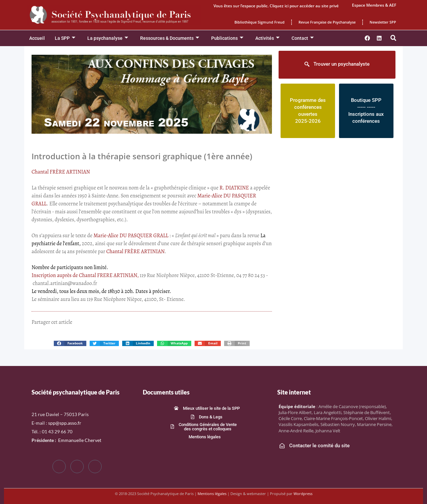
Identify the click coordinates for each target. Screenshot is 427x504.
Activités (267, 38)
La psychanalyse (108, 38)
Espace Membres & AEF (374, 5)
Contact (303, 38)
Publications (227, 38)
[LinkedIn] (95, 467)
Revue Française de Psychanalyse (327, 22)
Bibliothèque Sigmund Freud (259, 22)
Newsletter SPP (383, 22)
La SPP (65, 38)
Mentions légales (212, 494)
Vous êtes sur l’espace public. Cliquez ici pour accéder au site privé (276, 6)
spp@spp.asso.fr (65, 423)
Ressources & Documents (170, 38)
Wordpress (303, 494)
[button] (393, 38)
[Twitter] (77, 467)
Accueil (37, 38)
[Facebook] (59, 467)
